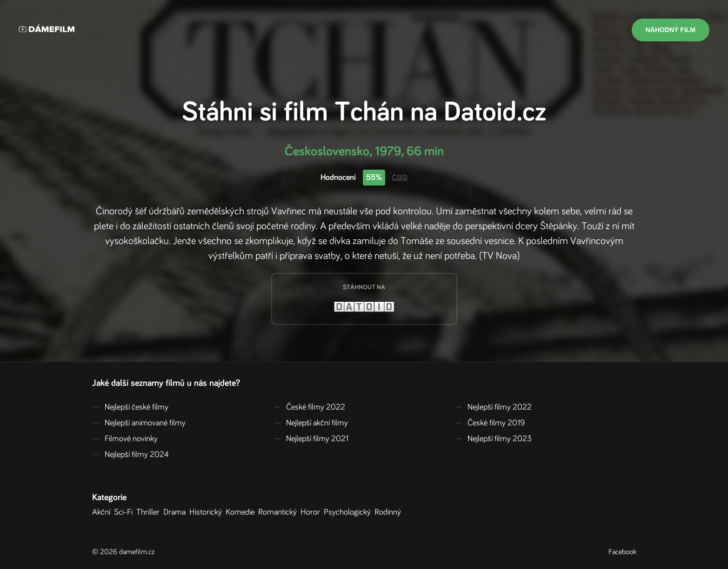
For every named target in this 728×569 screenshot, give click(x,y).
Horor (312, 512)
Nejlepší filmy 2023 (493, 439)
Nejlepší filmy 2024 (130, 455)
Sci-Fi (125, 512)
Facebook (622, 552)
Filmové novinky (125, 439)
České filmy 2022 (309, 407)
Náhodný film (671, 30)
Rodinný (390, 512)
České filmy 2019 (490, 423)
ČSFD (400, 178)
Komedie (242, 512)
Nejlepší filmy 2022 (493, 407)
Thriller (150, 512)
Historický (207, 512)
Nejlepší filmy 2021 (311, 439)
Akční (103, 512)
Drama (176, 512)
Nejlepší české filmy (130, 407)
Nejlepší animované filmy (139, 423)
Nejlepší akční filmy (311, 423)
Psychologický (349, 512)
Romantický (279, 512)
